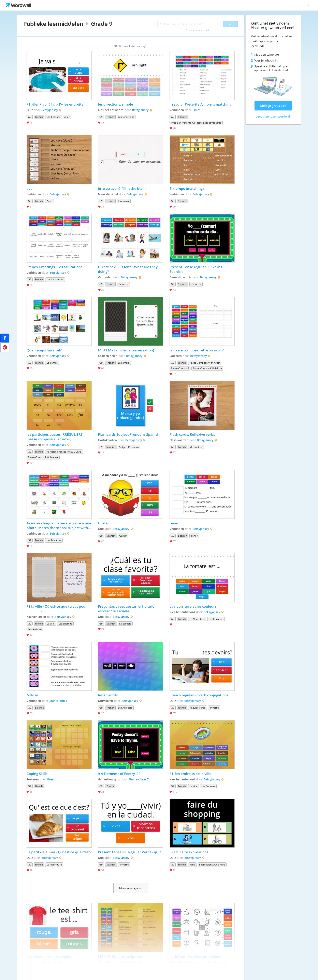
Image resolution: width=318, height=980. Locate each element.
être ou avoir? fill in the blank (122, 189)
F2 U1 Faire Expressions (189, 852)
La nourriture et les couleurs (193, 606)
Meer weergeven (131, 888)
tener (174, 523)
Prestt (52, 779)
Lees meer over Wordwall (273, 116)
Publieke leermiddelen (53, 24)
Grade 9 (102, 24)
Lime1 (197, 110)
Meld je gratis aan (273, 106)
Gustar (104, 523)
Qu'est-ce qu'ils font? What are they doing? (128, 269)
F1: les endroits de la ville (190, 774)
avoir (31, 189)
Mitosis (33, 695)
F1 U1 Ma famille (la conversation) (126, 350)
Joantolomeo (58, 701)
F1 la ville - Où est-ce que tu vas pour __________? (57, 609)
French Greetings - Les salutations (55, 267)
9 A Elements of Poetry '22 (119, 774)
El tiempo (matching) (187, 189)
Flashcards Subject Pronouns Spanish (129, 434)
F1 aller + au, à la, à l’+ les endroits (55, 104)
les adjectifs (108, 695)
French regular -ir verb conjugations (199, 695)
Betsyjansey (50, 110)
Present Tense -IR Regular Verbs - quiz (130, 852)
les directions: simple (116, 104)
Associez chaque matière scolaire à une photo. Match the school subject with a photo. (59, 525)
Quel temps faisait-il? (44, 350)
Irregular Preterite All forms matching (200, 104)
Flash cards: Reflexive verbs (192, 434)
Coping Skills (37, 774)
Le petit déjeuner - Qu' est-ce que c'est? (59, 852)
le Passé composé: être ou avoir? (197, 350)
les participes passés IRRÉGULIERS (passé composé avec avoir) (55, 437)
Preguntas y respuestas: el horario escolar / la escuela (127, 609)
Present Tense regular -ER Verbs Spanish (196, 269)
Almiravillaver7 (139, 779)
